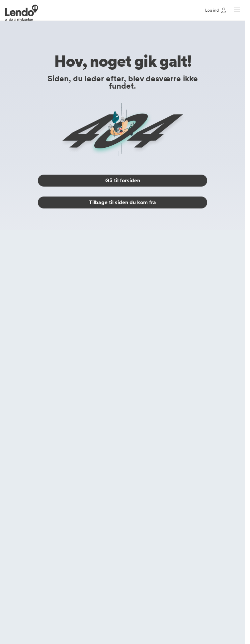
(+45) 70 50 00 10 (150, 257)
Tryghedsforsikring (57, 316)
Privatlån (47, 355)
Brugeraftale (139, 490)
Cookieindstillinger (145, 479)
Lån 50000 (50, 518)
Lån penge (49, 273)
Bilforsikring (50, 326)
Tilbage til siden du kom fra (123, 202)
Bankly (133, 500)
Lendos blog (51, 447)
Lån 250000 (51, 539)
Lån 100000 (51, 529)
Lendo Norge (140, 550)
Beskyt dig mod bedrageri (65, 479)
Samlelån (47, 284)
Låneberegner (53, 305)
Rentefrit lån (51, 387)
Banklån (46, 376)
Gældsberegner (54, 458)
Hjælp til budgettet (57, 468)
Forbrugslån (50, 365)
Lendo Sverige (141, 539)
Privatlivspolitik (141, 458)
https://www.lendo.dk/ (66, 612)
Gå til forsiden (123, 180)
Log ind (134, 437)
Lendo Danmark (142, 529)
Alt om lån (48, 437)
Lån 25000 (49, 508)
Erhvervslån (50, 397)
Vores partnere (141, 447)
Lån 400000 (51, 550)
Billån (43, 294)
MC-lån (46, 408)
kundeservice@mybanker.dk (161, 267)
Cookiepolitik (139, 468)
